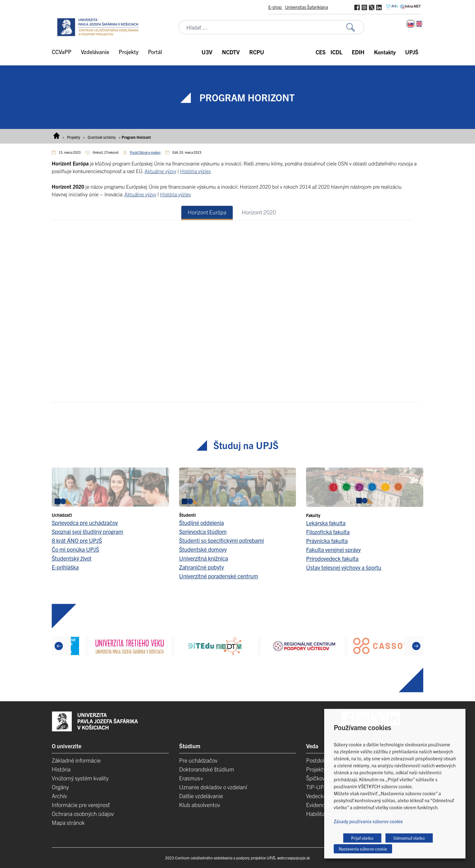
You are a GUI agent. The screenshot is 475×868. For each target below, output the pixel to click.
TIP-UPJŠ (318, 787)
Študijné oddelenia (201, 523)
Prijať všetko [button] (362, 838)
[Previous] (59, 646)
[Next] (416, 646)
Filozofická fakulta (328, 532)
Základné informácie (76, 760)
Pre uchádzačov (198, 760)
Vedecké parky (324, 796)
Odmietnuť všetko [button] (409, 838)
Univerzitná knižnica (204, 558)
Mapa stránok (68, 822)
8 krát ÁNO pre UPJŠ (77, 540)
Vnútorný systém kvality (80, 778)
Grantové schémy (102, 137)
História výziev (175, 194)
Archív (59, 796)
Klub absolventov (200, 805)
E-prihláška (65, 567)
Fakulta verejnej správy (333, 550)
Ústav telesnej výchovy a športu (344, 567)
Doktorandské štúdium (207, 769)
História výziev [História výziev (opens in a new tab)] (195, 171)
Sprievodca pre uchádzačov (85, 523)
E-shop (275, 7)
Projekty (74, 137)
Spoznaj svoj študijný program (87, 532)
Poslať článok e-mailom (145, 152)
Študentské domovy (203, 549)
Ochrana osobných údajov (83, 814)
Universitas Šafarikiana (307, 7)
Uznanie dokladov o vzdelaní (213, 787)
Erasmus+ (191, 778)
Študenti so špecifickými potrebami (221, 540)
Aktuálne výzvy (140, 194)
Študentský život (72, 558)
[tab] (207, 213)
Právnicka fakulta (327, 541)
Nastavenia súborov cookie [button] (363, 849)
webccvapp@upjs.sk (294, 858)
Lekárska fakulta (326, 523)
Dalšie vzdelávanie (201, 796)
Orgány (60, 787)
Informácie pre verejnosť (81, 805)
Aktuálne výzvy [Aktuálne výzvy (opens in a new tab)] (160, 171)
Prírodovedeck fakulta (332, 558)
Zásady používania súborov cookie (368, 821)
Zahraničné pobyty (201, 567)
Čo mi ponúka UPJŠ (75, 549)
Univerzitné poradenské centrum (219, 576)
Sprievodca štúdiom (203, 532)
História (61, 769)
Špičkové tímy (323, 778)
